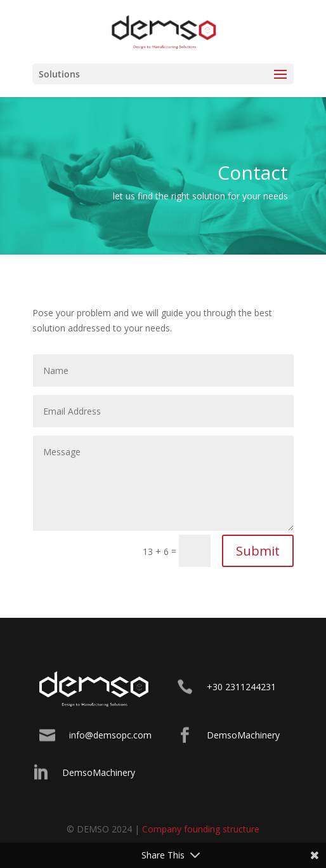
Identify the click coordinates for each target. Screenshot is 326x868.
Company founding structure (201, 829)
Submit (258, 551)
